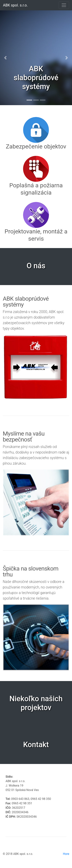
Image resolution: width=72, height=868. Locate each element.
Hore (66, 854)
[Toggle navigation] (64, 5)
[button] (5, 58)
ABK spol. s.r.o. (15, 5)
